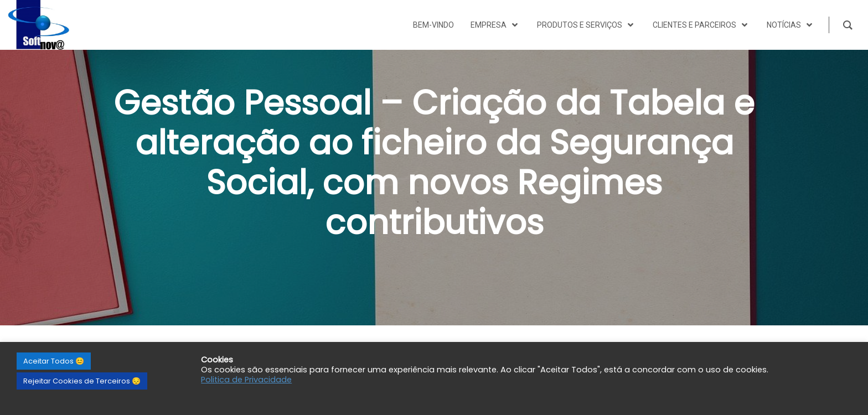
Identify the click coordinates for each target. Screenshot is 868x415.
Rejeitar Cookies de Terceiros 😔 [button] (82, 381)
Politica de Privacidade (246, 380)
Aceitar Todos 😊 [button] (54, 361)
